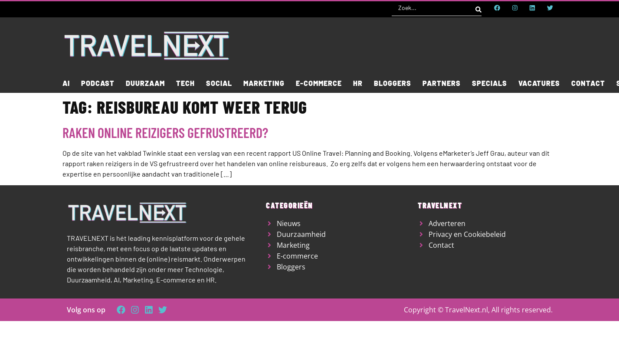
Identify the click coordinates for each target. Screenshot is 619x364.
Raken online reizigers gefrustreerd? (165, 132)
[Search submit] (478, 8)
